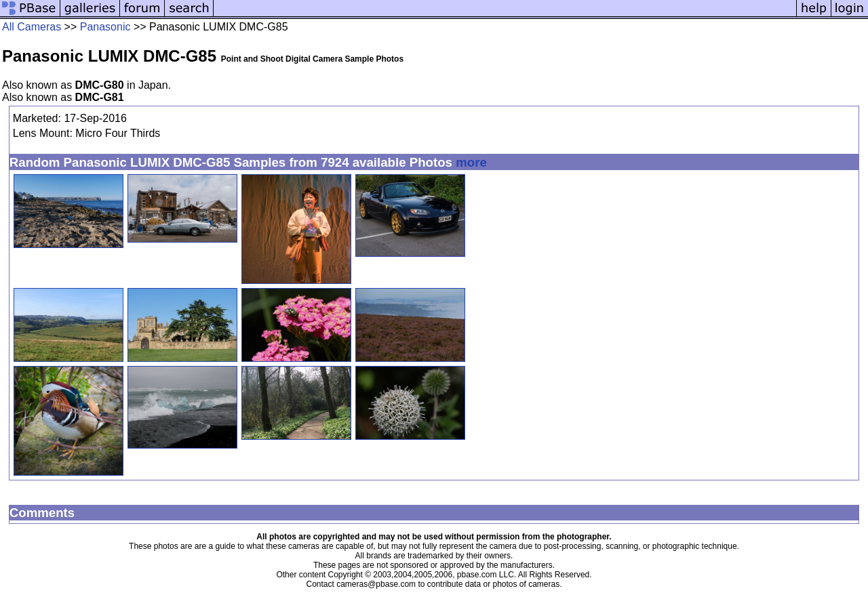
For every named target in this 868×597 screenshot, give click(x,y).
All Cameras (32, 27)
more (471, 162)
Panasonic (105, 27)
